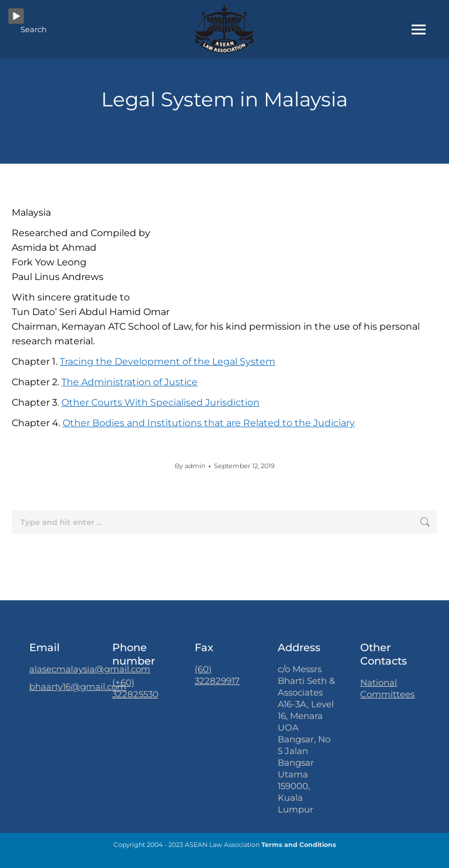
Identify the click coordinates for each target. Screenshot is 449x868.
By (190, 466)
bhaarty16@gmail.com (78, 687)
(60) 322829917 (217, 675)
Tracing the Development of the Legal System (167, 362)
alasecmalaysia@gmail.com (90, 669)
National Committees (387, 688)
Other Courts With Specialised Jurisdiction (160, 402)
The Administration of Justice (129, 382)
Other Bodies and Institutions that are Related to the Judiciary (209, 423)
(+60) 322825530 (135, 688)
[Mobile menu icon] (419, 30)
